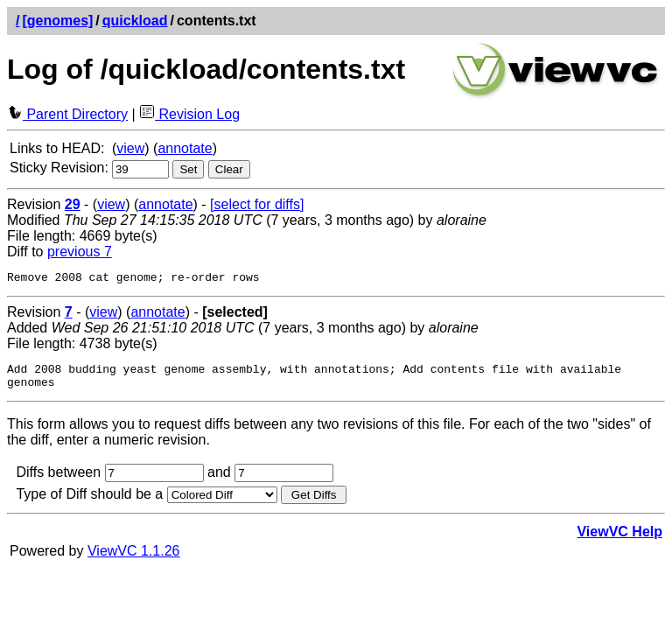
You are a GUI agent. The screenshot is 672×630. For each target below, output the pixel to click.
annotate (185, 148)
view (130, 148)
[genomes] (57, 21)
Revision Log (189, 114)
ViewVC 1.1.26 (134, 559)
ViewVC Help (619, 539)
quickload (135, 21)
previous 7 (80, 252)
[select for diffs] (257, 204)
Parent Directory (67, 114)
